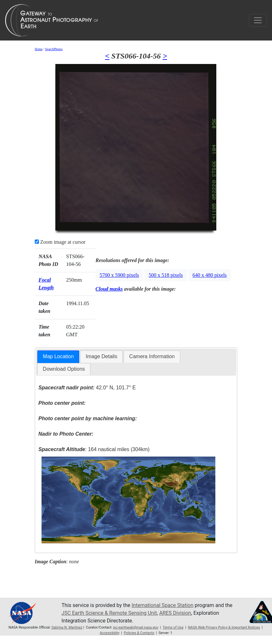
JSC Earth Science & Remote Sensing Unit (109, 613)
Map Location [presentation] (58, 356)
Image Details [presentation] (101, 356)
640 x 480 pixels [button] (210, 275)
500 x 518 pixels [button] (166, 275)
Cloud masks (109, 289)
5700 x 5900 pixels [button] (119, 275)
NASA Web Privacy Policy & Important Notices (224, 627)
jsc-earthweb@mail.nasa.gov (136, 627)
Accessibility (110, 633)
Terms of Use (173, 627)
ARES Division (175, 613)
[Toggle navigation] (258, 20)
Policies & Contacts (139, 633)
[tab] (58, 357)
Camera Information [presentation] (152, 356)
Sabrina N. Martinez (67, 627)
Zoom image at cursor (60, 242)
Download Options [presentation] (64, 369)
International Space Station (163, 605)
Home (39, 49)
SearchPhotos (54, 49)
